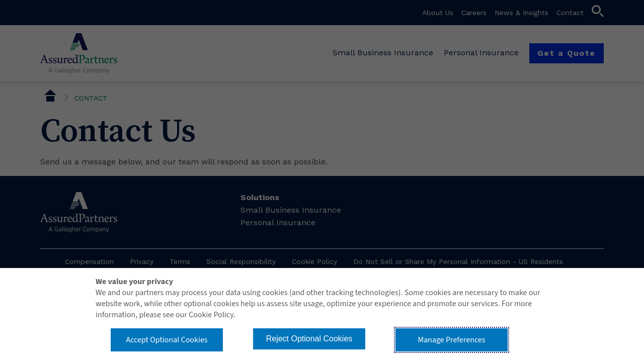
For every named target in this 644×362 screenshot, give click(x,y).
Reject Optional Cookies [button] (309, 339)
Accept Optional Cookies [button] (167, 340)
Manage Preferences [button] (452, 340)
